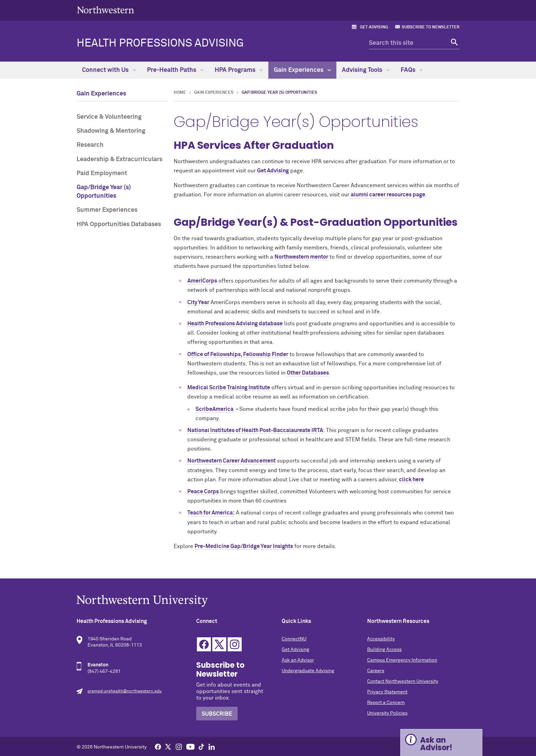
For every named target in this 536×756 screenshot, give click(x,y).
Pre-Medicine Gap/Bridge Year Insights (244, 546)
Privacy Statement (387, 692)
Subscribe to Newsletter (431, 27)
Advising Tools (366, 70)
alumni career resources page (388, 195)
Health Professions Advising (160, 43)
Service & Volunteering (109, 117)
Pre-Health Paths (175, 70)
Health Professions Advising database (235, 324)
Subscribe (217, 714)
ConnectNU (294, 639)
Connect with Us (109, 70)
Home (180, 93)
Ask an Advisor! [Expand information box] (436, 744)
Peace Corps (203, 492)
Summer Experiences (107, 210)
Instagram (235, 644)
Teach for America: (211, 513)
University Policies (387, 713)
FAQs (412, 70)
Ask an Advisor (298, 660)
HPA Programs (239, 70)
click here (411, 480)
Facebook (204, 644)
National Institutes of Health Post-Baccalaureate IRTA (255, 430)
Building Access (384, 650)
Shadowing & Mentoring (111, 131)
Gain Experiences (302, 70)
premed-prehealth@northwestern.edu (125, 691)
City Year (198, 302)
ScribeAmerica (215, 409)
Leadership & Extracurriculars (119, 159)
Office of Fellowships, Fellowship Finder (238, 354)
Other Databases (308, 373)
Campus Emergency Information (402, 660)
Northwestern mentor (301, 257)
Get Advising (374, 27)
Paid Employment (102, 173)
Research (90, 145)
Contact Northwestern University (403, 681)
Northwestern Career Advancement (231, 461)
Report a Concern (386, 703)
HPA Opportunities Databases (119, 224)
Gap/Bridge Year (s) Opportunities (104, 192)
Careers (376, 671)
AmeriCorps (202, 281)
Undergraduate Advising (308, 671)
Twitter (219, 644)
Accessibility (381, 639)
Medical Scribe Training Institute (229, 388)
